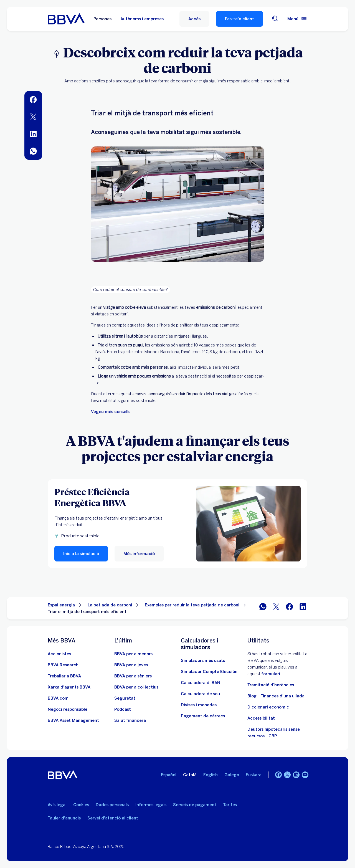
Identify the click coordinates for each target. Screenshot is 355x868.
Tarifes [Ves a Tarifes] (230, 805)
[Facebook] (278, 775)
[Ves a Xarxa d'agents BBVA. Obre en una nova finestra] (69, 687)
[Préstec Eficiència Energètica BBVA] (112, 497)
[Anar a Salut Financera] (130, 720)
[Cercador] (275, 19)
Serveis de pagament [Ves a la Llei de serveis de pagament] (195, 805)
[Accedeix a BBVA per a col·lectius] (136, 687)
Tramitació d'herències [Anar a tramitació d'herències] (271, 685)
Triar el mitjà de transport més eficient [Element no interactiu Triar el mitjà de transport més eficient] (87, 612)
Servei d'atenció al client (113, 818)
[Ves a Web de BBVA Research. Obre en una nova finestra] (63, 665)
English (211, 775)
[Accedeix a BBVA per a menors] (133, 654)
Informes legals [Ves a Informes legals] (151, 805)
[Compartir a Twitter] (276, 608)
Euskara (254, 775)
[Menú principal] (297, 19)
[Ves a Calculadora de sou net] (200, 694)
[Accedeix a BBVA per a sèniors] (133, 676)
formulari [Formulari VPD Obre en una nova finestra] (271, 674)
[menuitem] (33, 100)
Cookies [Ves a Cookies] (81, 805)
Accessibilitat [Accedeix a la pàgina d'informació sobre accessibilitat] (261, 718)
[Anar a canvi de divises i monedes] (199, 705)
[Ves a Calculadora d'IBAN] (201, 683)
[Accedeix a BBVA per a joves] (131, 665)
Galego (232, 775)
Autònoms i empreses (142, 19)
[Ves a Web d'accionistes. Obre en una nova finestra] (59, 654)
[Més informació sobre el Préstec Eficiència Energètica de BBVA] (248, 524)
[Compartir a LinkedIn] (303, 608)
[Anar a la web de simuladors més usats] (203, 661)
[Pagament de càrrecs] (203, 716)
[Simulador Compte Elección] (209, 672)
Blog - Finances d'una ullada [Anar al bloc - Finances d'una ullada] (276, 696)
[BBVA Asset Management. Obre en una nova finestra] (73, 720)
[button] (194, 19)
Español (169, 775)
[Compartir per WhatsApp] (263, 608)
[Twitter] (287, 775)
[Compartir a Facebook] (290, 608)
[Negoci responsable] (68, 709)
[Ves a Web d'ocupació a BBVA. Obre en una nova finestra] (64, 676)
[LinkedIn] (296, 775)
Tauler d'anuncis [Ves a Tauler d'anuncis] (64, 818)
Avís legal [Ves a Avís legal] (57, 805)
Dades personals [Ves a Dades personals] (112, 805)
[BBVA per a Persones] (66, 19)
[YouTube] (305, 775)
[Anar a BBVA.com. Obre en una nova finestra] (58, 698)
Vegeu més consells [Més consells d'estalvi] (111, 412)
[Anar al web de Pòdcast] (123, 709)
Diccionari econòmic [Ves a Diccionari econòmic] (268, 707)
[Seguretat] (125, 698)
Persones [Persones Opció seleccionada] (102, 19)
